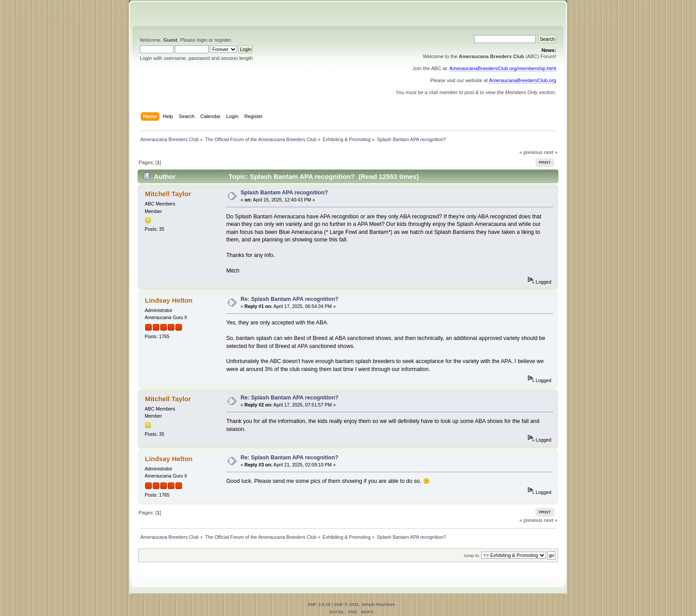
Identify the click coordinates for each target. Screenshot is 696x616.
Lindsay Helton (168, 300)
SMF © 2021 (347, 604)
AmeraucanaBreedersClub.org (522, 80)
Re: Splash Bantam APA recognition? (290, 299)
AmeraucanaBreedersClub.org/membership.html (503, 68)
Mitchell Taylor (168, 194)
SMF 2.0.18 (319, 604)
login (202, 40)
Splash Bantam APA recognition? (284, 193)
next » (551, 152)
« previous (531, 152)
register (223, 40)
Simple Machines (378, 604)
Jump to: (472, 555)
